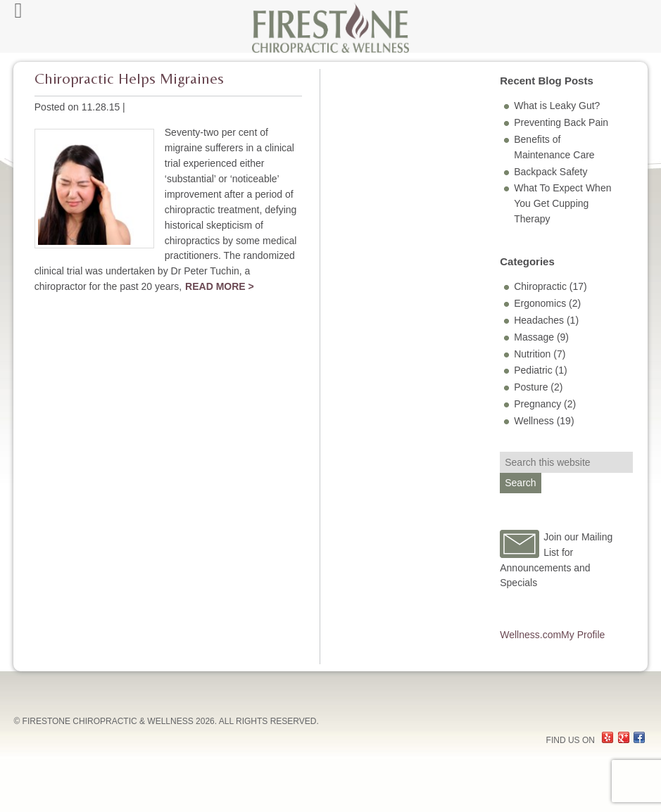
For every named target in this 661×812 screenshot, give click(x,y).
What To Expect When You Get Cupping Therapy (562, 203)
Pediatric (533, 370)
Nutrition (532, 354)
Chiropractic (540, 286)
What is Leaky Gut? (557, 106)
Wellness (534, 421)
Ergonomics (540, 303)
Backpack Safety (550, 172)
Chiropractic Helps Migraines (129, 78)
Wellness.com (530, 635)
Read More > (220, 286)
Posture (531, 387)
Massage (534, 337)
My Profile (583, 635)
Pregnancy (537, 404)
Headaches (539, 320)
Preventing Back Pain (561, 122)
